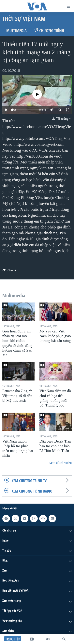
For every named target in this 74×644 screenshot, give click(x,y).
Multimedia (16, 31)
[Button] (9, 271)
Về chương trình (49, 31)
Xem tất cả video (60, 463)
